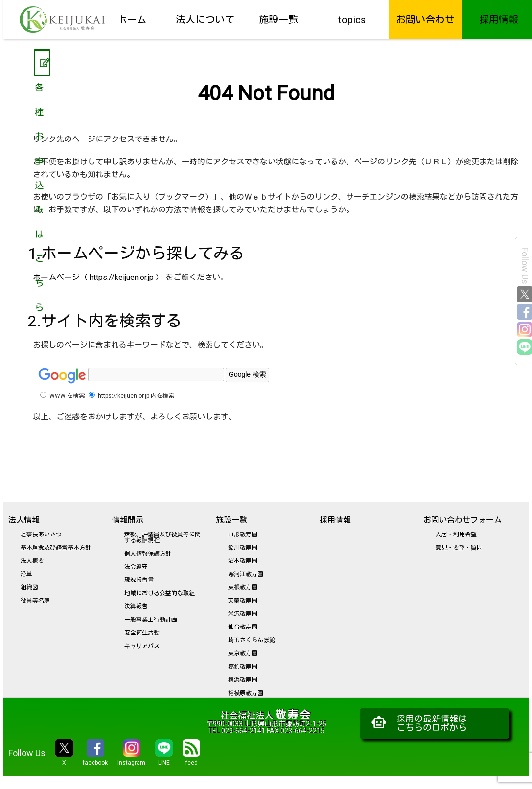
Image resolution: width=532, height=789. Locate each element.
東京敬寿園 (243, 653)
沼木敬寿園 (243, 561)
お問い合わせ (425, 20)
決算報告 (136, 606)
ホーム (132, 20)
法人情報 (24, 520)
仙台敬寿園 (243, 627)
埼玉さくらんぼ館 (252, 640)
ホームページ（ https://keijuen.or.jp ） (98, 277)
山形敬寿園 (243, 534)
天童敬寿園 (243, 601)
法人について (205, 20)
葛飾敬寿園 (243, 667)
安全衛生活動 (142, 633)
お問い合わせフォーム (463, 520)
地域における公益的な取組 (160, 593)
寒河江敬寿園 (246, 574)
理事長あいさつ (41, 534)
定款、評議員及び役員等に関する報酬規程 (162, 537)
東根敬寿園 (243, 587)
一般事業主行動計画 (151, 620)
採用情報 (499, 20)
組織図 (29, 587)
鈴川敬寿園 (243, 548)
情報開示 (128, 520)
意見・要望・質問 (459, 548)
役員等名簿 (35, 601)
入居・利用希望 (456, 534)
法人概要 (32, 561)
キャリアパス (142, 646)
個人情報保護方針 (148, 554)
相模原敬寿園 (246, 693)
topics (352, 20)
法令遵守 (136, 567)
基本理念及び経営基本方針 (56, 548)
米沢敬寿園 (243, 614)
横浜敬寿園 (243, 680)
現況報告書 (139, 580)
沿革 (26, 574)
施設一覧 (278, 20)
